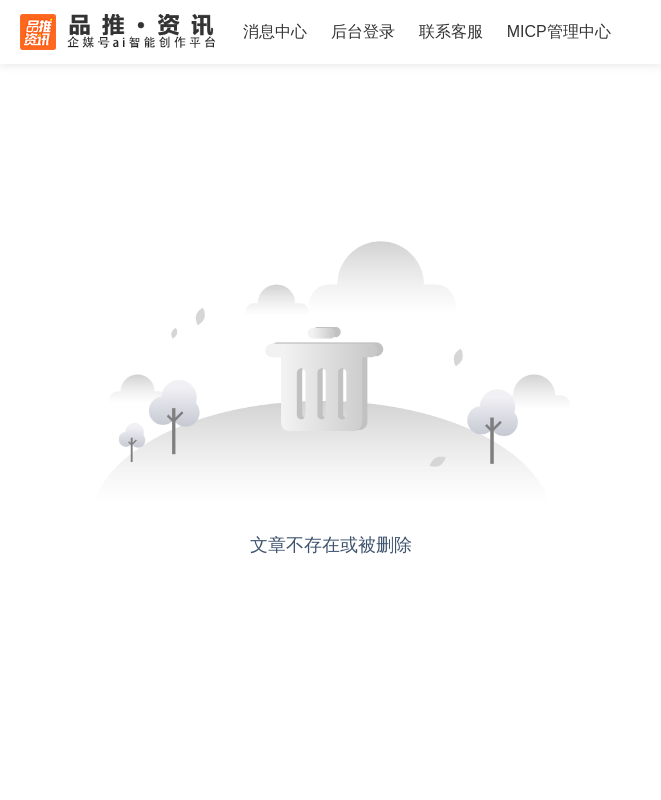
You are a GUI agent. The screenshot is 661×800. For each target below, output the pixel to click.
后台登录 (363, 31)
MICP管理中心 (559, 31)
